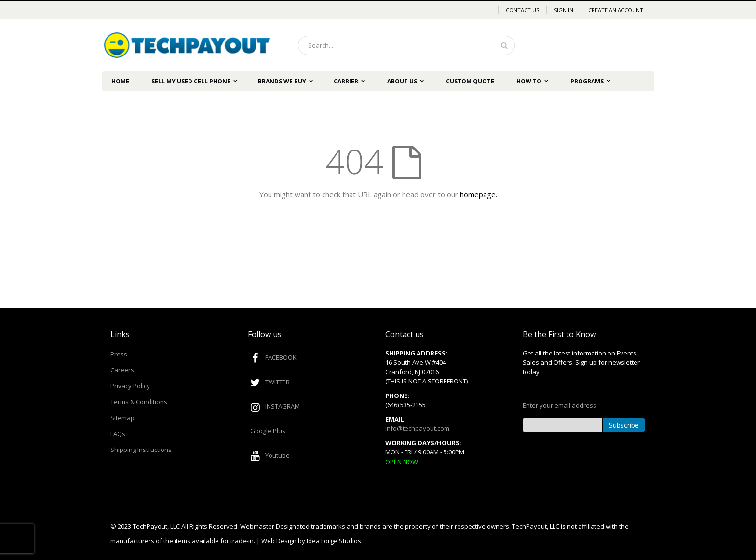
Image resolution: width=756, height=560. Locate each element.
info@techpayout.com (417, 428)
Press (119, 354)
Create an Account (616, 10)
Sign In (564, 10)
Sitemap (122, 418)
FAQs (118, 434)
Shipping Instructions (141, 450)
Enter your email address (560, 405)
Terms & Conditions (139, 402)
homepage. (479, 194)
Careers (122, 370)
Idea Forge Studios (334, 541)
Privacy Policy (130, 386)
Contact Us (522, 10)
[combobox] (406, 45)
